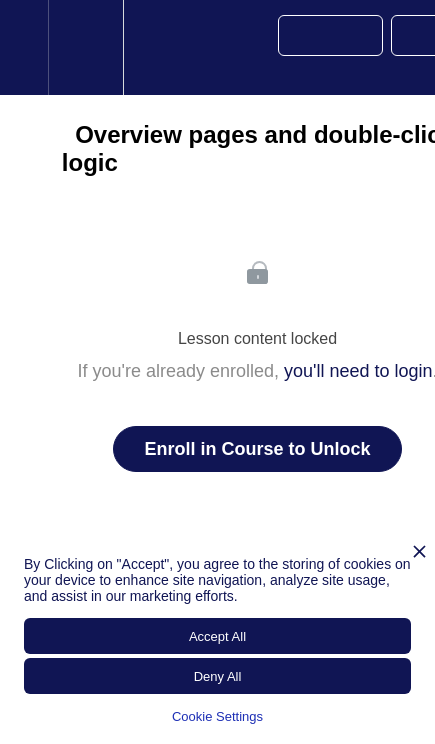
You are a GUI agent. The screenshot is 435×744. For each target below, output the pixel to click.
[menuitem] (85, 47)
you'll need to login (358, 371)
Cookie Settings (217, 716)
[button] (24, 47)
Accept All (217, 636)
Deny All (218, 676)
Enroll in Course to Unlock (257, 449)
